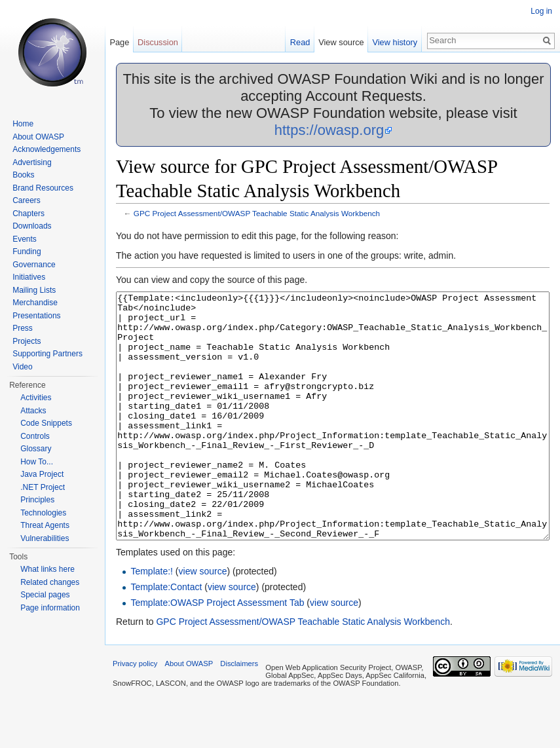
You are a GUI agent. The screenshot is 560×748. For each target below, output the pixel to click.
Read (300, 42)
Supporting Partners (47, 354)
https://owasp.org (329, 130)
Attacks (33, 411)
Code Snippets (46, 423)
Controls (35, 436)
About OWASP (38, 137)
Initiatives (29, 277)
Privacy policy (135, 713)
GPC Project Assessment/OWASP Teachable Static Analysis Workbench (257, 213)
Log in (541, 11)
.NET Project (43, 487)
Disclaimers (239, 713)
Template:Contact (166, 636)
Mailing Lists (34, 290)
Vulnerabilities (45, 538)
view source (203, 620)
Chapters (28, 214)
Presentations (36, 316)
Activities (36, 398)
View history (395, 42)
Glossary (36, 449)
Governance (34, 265)
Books (23, 175)
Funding (27, 252)
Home (23, 124)
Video (22, 367)
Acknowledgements (47, 149)
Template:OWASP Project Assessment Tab (217, 652)
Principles (37, 500)
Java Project (42, 474)
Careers (27, 200)
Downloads (32, 226)
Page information (50, 608)
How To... (37, 462)
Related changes (50, 582)
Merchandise (35, 303)
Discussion (158, 42)
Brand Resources (43, 188)
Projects (27, 341)
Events (25, 239)
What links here (47, 569)
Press (23, 328)
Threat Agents (45, 525)
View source (341, 42)
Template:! (152, 620)
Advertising (32, 162)
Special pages (45, 595)
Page (119, 42)
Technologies (43, 513)
